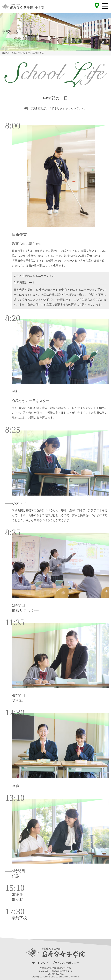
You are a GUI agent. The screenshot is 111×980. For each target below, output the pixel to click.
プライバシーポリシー (65, 963)
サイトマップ (40, 963)
